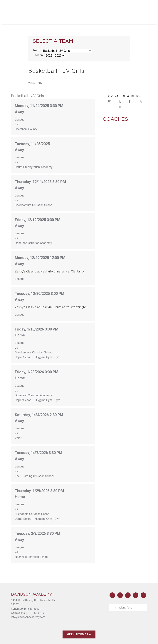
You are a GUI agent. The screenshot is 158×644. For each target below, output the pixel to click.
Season (38, 55)
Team (36, 50)
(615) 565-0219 (35, 613)
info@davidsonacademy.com (28, 617)
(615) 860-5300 (30, 609)
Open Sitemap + (79, 634)
